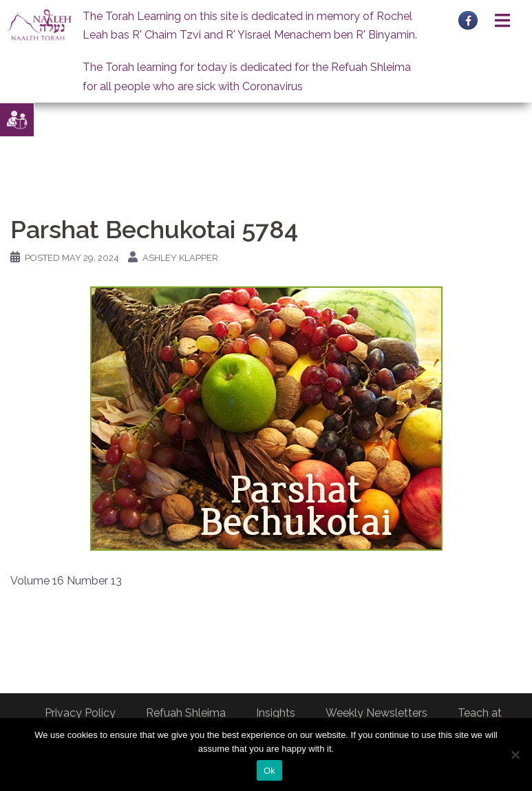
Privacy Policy (80, 713)
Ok (269, 771)
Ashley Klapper (180, 258)
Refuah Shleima (186, 713)
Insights (276, 713)
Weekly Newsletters (376, 713)
